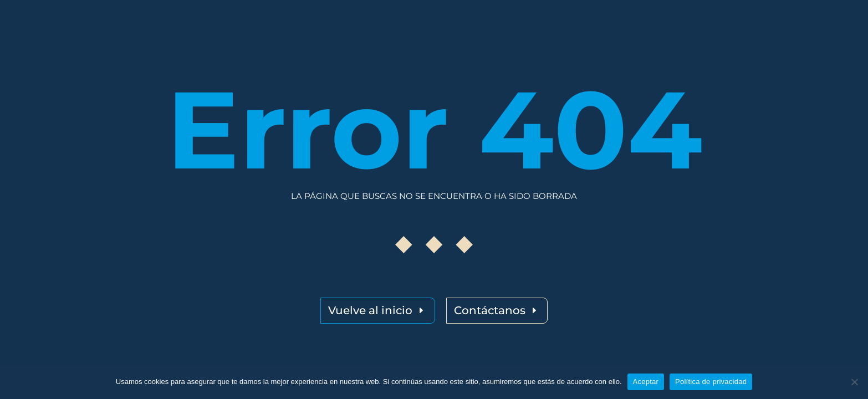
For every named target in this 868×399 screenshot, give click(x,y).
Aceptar (646, 382)
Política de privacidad (711, 382)
